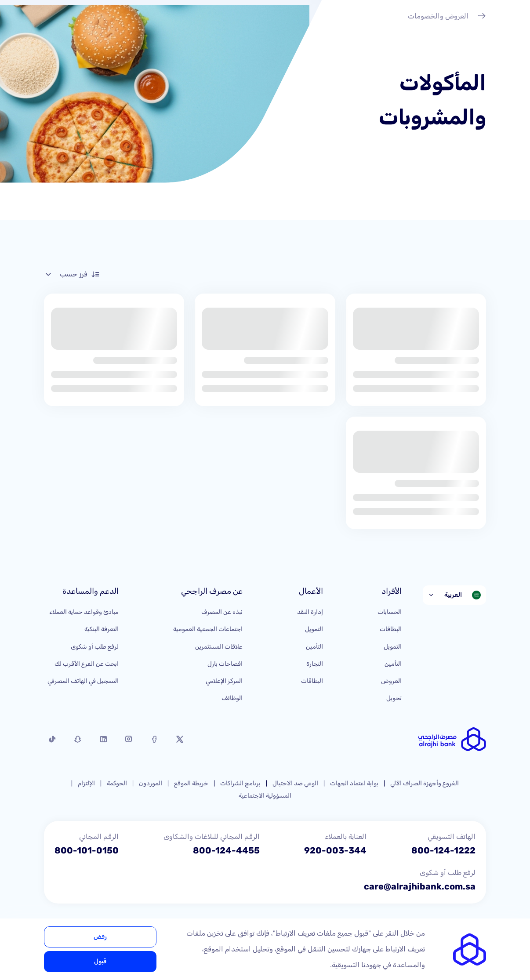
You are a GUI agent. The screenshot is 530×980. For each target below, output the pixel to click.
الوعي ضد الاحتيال (295, 783)
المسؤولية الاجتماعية (265, 796)
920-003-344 (335, 850)
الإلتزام (86, 783)
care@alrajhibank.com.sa (420, 886)
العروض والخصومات (447, 17)
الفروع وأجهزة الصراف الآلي (425, 783)
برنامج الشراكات (240, 783)
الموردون (151, 783)
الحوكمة (117, 783)
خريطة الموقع (191, 783)
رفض (100, 937)
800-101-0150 (87, 850)
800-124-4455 (226, 850)
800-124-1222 (443, 850)
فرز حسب (72, 274)
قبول (100, 961)
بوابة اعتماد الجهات (354, 783)
